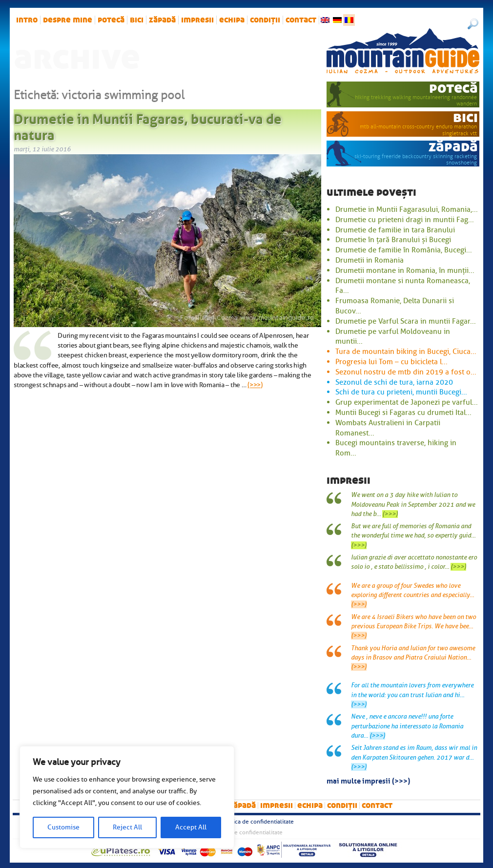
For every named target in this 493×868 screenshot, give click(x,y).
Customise (63, 827)
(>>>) (255, 385)
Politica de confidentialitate (257, 822)
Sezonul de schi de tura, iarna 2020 (394, 382)
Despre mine (68, 20)
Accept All (191, 827)
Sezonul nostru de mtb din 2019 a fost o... (406, 372)
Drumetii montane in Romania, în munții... (405, 270)
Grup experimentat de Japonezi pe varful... (407, 402)
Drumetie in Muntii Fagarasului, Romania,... (407, 209)
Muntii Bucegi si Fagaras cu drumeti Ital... (403, 413)
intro (27, 20)
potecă (111, 20)
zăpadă (162, 20)
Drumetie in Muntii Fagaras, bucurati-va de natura (148, 125)
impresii (197, 20)
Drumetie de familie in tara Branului (395, 230)
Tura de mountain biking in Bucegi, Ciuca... (406, 351)
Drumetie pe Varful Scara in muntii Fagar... (406, 321)
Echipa (232, 20)
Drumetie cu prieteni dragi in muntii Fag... (405, 220)
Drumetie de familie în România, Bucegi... (404, 250)
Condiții (265, 20)
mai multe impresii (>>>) (368, 780)
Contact (301, 20)
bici (137, 20)
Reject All (127, 827)
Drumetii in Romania (370, 260)
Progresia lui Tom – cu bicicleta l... (391, 362)
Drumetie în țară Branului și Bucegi (393, 240)
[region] (127, 797)
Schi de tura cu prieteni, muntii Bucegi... (401, 392)
